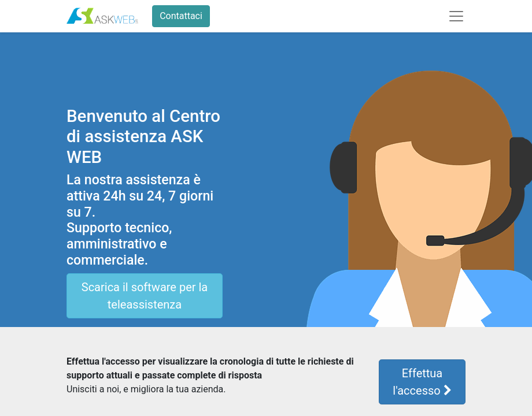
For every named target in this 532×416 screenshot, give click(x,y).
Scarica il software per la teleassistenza (145, 296)
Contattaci (181, 16)
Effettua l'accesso (422, 382)
